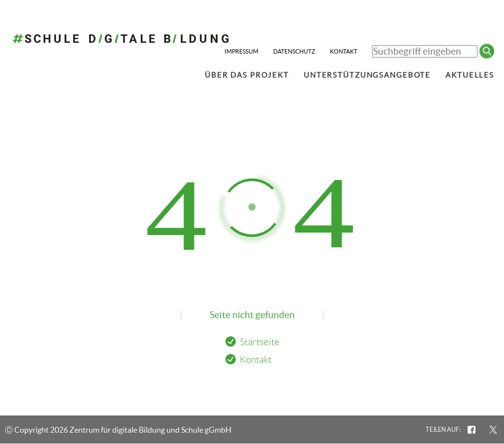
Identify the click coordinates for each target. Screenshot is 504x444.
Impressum (241, 51)
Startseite (260, 342)
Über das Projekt (247, 75)
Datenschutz (294, 51)
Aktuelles (470, 75)
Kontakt (344, 51)
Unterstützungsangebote (367, 75)
